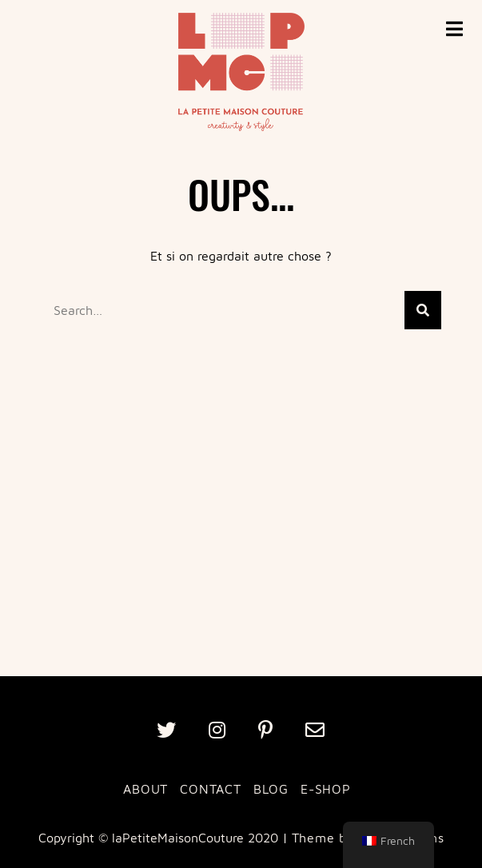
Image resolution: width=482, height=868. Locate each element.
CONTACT (211, 789)
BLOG (271, 789)
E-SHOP (326, 789)
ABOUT (145, 789)
